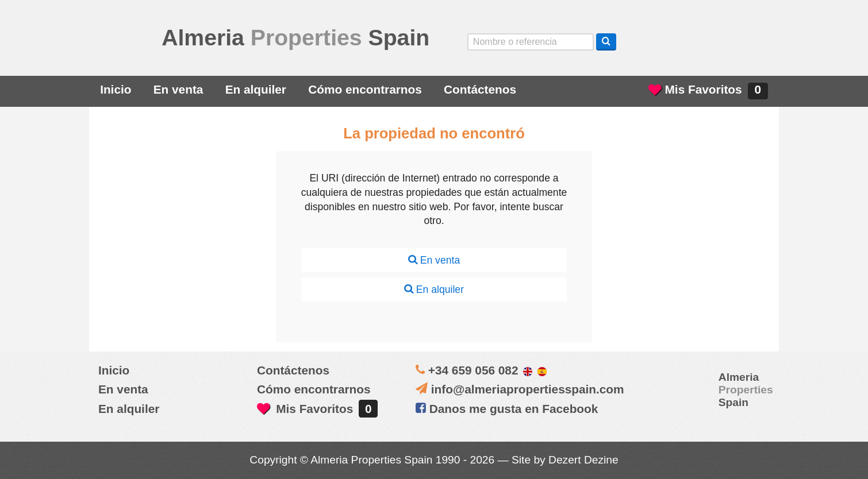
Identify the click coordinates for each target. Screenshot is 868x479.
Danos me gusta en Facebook (507, 409)
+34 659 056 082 (473, 370)
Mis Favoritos (708, 91)
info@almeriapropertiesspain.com (528, 389)
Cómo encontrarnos (365, 89)
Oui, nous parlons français (749, 41)
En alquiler (256, 89)
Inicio (116, 89)
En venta (178, 89)
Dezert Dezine (583, 460)
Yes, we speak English (652, 41)
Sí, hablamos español (684, 41)
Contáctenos (480, 89)
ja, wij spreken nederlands (717, 41)
